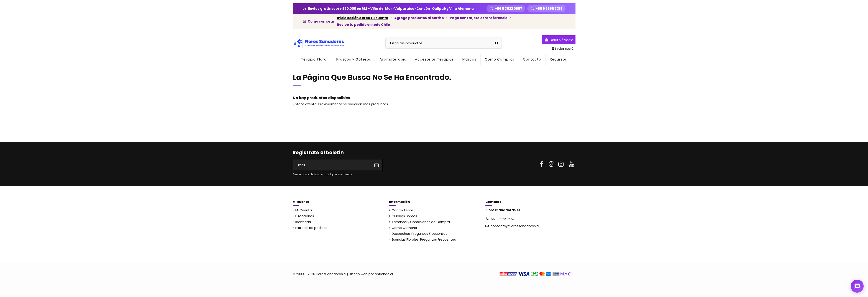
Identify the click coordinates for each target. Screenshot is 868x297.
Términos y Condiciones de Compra (421, 222)
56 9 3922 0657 (503, 219)
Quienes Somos (404, 216)
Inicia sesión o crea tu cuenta (363, 18)
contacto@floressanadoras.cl (515, 226)
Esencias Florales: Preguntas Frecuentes (424, 239)
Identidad (303, 222)
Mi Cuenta (304, 210)
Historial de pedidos (311, 228)
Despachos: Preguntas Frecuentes (419, 234)
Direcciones (305, 216)
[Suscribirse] (376, 165)
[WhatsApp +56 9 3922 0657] (506, 9)
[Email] (332, 165)
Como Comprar (404, 228)
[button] (393, 59)
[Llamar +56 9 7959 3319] (546, 9)
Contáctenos (403, 210)
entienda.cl (384, 274)
